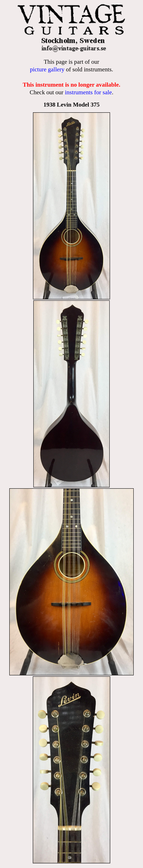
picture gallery (47, 69)
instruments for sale (88, 92)
